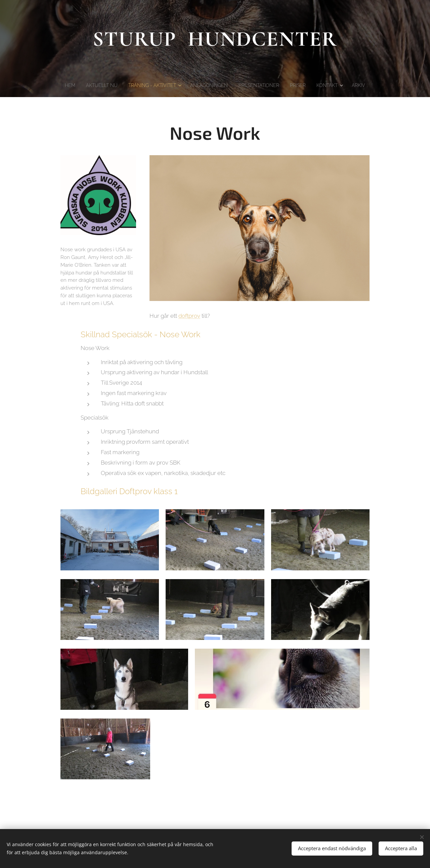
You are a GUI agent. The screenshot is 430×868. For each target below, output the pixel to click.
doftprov (189, 316)
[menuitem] (60, 85)
